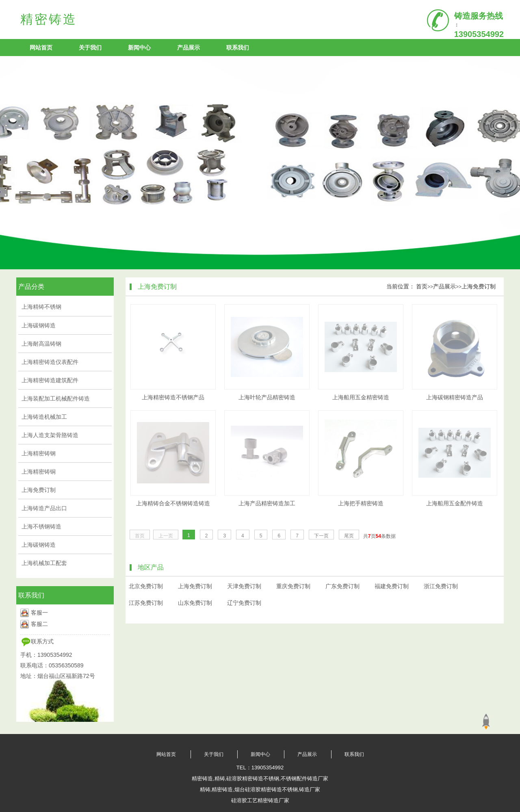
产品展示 (188, 48)
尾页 (349, 536)
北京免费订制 (146, 586)
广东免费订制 (342, 586)
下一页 (321, 536)
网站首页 (41, 48)
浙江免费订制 (441, 586)
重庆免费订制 (293, 586)
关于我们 (90, 48)
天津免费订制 (244, 586)
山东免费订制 (195, 603)
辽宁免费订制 (244, 603)
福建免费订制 (392, 586)
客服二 (39, 624)
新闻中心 (139, 48)
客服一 (39, 613)
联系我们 (238, 48)
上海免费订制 (479, 286)
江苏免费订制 (146, 603)
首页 (422, 286)
